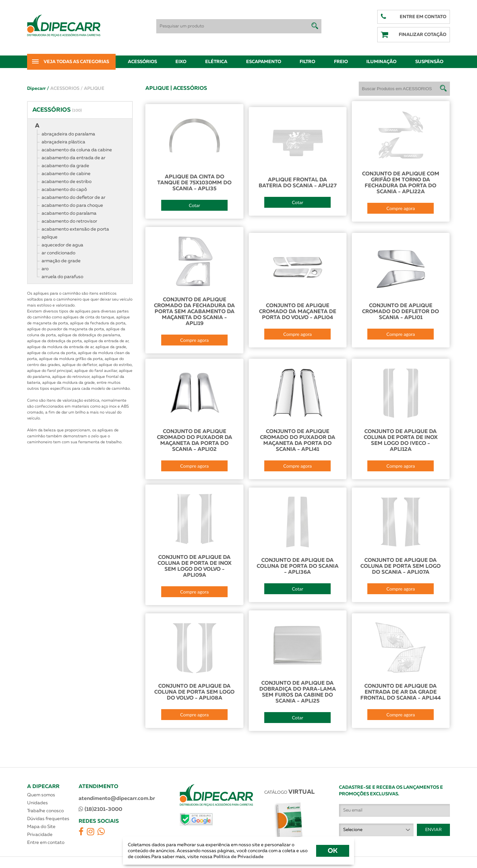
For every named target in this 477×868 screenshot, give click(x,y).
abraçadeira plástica (63, 142)
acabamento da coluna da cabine (77, 150)
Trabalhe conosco (45, 811)
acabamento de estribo (67, 182)
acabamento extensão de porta (75, 229)
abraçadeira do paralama (68, 134)
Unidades (37, 803)
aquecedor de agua (62, 245)
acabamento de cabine (66, 174)
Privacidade (40, 835)
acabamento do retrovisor (69, 221)
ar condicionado (58, 253)
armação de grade (61, 261)
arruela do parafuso (62, 277)
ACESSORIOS (66, 89)
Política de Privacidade (238, 857)
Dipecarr (38, 89)
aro (45, 269)
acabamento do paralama (69, 213)
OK (333, 851)
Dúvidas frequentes (48, 819)
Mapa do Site (41, 827)
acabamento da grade (65, 166)
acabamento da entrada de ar (73, 158)
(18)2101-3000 (100, 809)
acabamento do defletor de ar (73, 198)
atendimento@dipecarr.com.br (117, 799)
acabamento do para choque (72, 205)
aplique (50, 237)
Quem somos (41, 795)
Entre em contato (46, 843)
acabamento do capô (64, 190)
